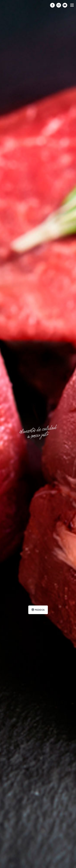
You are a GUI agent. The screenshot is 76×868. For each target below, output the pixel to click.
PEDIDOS (38, 610)
